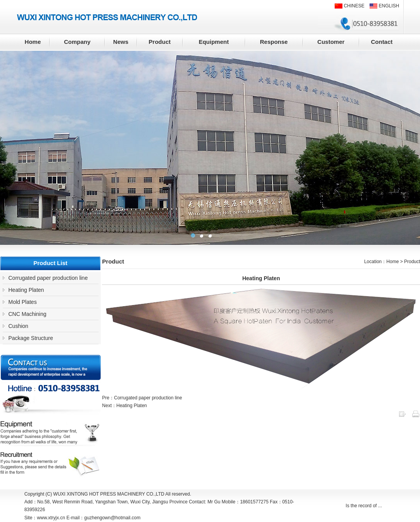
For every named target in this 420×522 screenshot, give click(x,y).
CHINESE (350, 6)
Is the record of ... (364, 506)
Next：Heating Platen (124, 406)
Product (160, 42)
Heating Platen (26, 290)
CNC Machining (28, 314)
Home (33, 42)
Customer (331, 42)
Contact (382, 42)
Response (274, 42)
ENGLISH (384, 6)
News (121, 42)
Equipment (214, 42)
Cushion (18, 326)
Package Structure (31, 338)
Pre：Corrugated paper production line (142, 398)
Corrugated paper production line (48, 278)
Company (77, 42)
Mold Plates (23, 302)
